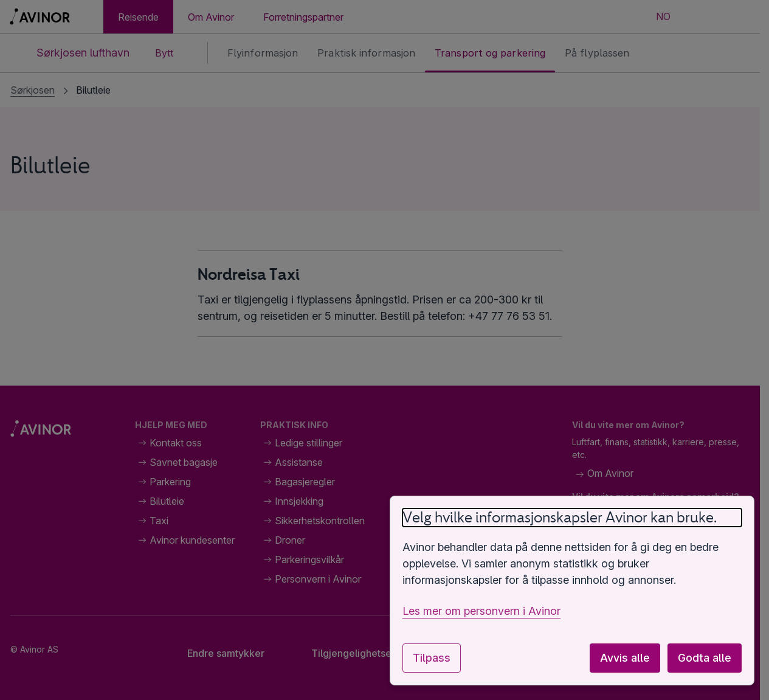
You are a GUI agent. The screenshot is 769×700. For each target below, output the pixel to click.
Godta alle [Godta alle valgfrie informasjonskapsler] (705, 658)
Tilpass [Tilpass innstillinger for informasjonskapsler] (432, 658)
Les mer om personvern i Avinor (481, 611)
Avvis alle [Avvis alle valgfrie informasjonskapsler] (625, 658)
